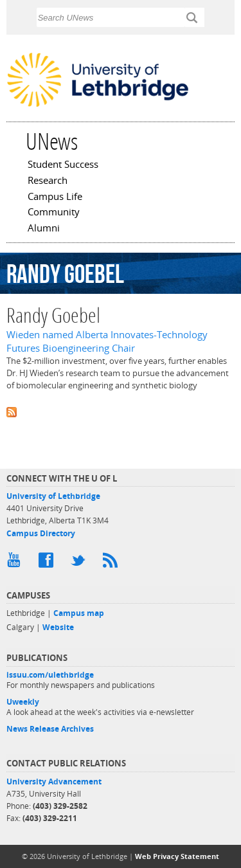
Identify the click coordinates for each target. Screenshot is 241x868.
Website (58, 627)
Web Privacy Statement (177, 856)
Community (54, 213)
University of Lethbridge (53, 496)
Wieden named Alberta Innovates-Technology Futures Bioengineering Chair (107, 341)
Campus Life (55, 197)
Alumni (44, 229)
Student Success (63, 165)
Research (48, 181)
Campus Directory (41, 533)
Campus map (79, 613)
